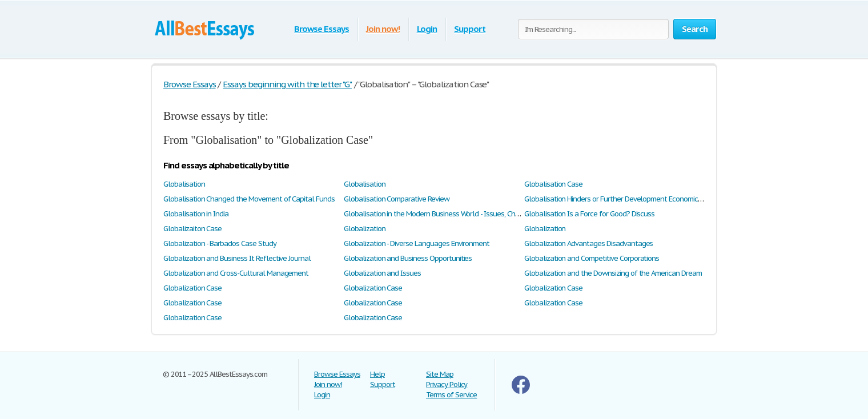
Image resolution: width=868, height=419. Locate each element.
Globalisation (184, 184)
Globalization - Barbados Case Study (220, 243)
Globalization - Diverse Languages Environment (417, 243)
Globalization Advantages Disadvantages (588, 243)
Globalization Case (192, 288)
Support (470, 29)
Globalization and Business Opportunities (408, 258)
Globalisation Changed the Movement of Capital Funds (249, 199)
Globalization (364, 229)
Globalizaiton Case (192, 229)
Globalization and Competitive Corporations (592, 258)
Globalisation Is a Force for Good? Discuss (589, 214)
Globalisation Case (553, 184)
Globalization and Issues (382, 273)
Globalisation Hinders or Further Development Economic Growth (624, 199)
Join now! (383, 29)
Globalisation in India (196, 214)
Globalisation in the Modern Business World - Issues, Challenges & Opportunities (469, 214)
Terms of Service (451, 395)
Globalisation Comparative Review (397, 199)
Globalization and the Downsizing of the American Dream (613, 273)
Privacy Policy (447, 384)
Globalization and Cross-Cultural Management (236, 273)
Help (377, 374)
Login (427, 29)
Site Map (440, 374)
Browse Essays (321, 29)
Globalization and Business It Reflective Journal (237, 258)
